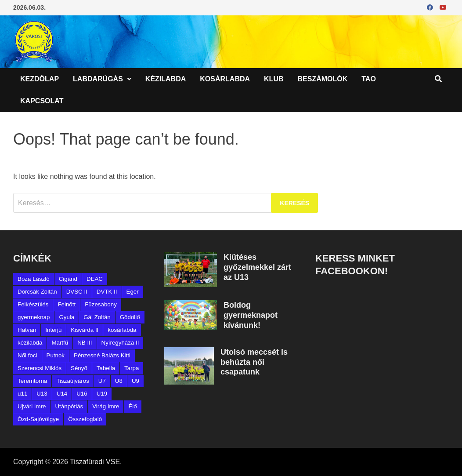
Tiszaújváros (72, 381)
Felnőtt (67, 304)
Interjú (53, 330)
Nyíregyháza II (120, 343)
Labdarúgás (98, 79)
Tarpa (132, 368)
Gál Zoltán (97, 317)
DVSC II (77, 292)
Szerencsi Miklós (40, 368)
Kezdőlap (40, 79)
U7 (102, 381)
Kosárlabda (225, 79)
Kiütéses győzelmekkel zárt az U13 (257, 267)
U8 (119, 381)
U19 (102, 394)
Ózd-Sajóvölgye (38, 419)
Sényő (79, 368)
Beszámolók (323, 79)
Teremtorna (32, 381)
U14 (62, 394)
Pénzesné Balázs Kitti (102, 355)
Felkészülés (33, 304)
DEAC (95, 279)
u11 (22, 394)
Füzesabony (101, 304)
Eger (133, 292)
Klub (274, 79)
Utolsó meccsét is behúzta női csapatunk (254, 362)
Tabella (106, 368)
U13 (42, 394)
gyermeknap (34, 317)
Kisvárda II (85, 330)
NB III (85, 343)
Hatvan (27, 330)
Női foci (27, 355)
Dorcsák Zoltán (37, 292)
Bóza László (34, 279)
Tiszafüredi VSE (95, 462)
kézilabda (30, 343)
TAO (369, 79)
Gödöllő (130, 317)
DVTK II (107, 292)
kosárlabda (122, 330)
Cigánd (68, 279)
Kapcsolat (42, 101)
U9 (135, 381)
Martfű (60, 343)
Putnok (56, 355)
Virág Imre (106, 406)
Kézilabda (166, 79)
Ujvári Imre (32, 406)
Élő (132, 406)
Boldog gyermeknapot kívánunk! (251, 315)
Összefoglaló (85, 419)
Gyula (67, 317)
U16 (82, 394)
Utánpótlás (69, 406)
